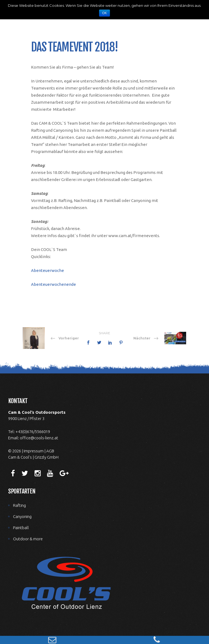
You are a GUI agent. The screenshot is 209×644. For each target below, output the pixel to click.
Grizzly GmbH (47, 457)
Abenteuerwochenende (53, 284)
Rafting (19, 505)
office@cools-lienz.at (39, 438)
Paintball (21, 528)
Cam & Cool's (20, 457)
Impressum (34, 451)
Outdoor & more (28, 539)
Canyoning (22, 516)
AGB (50, 451)
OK (104, 13)
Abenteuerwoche (47, 270)
